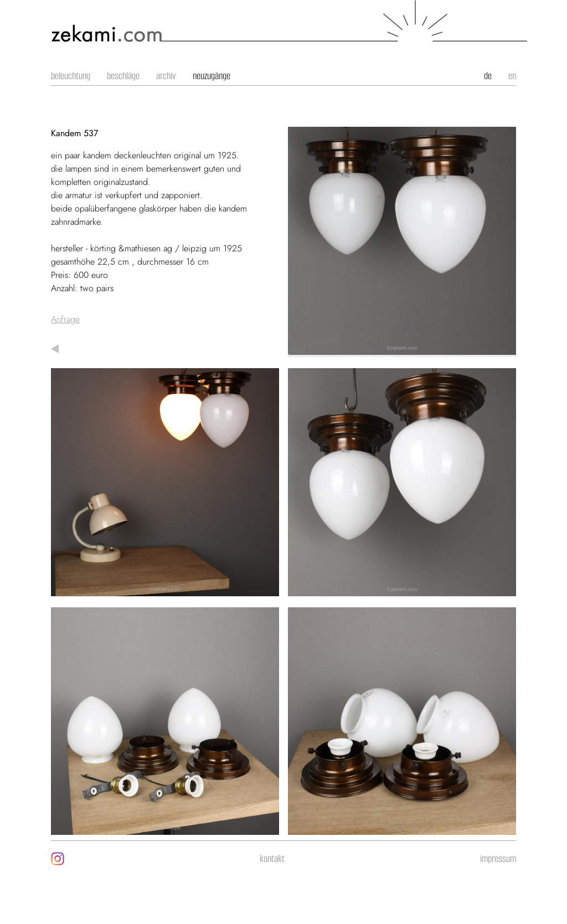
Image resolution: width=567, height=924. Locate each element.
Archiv (166, 76)
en (512, 76)
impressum (498, 859)
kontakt (272, 859)
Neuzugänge (212, 76)
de (488, 76)
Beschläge (123, 76)
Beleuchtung (71, 76)
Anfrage (65, 319)
